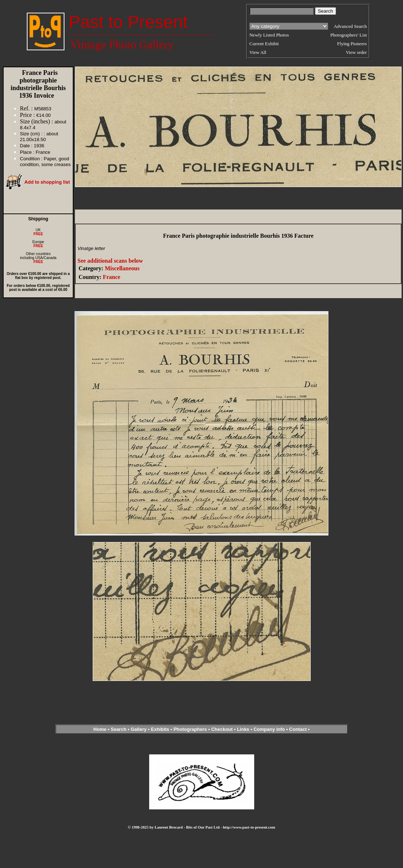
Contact (298, 729)
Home (100, 729)
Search (119, 729)
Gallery (139, 729)
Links (243, 729)
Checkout (222, 729)
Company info (270, 729)
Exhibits (160, 729)
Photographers (190, 729)
